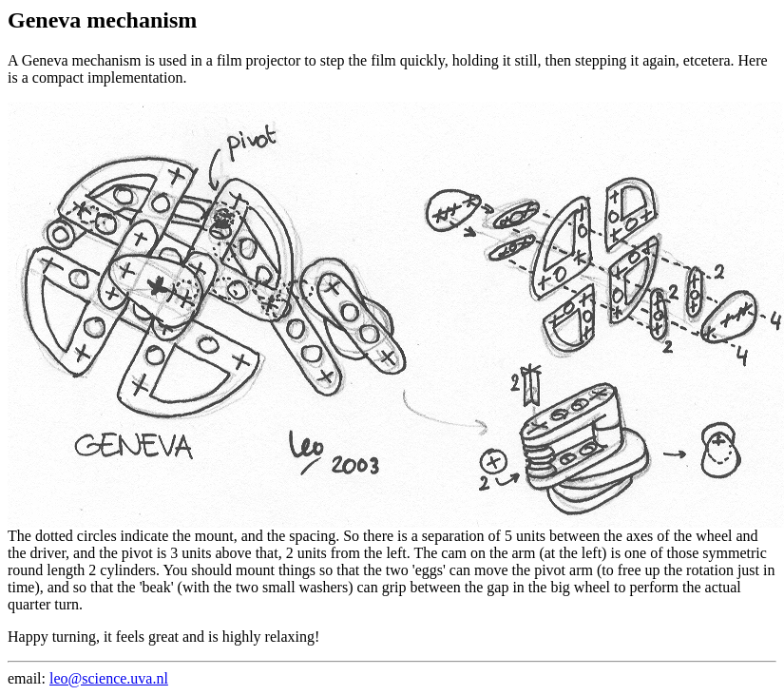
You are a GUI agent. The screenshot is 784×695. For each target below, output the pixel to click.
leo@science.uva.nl (109, 678)
